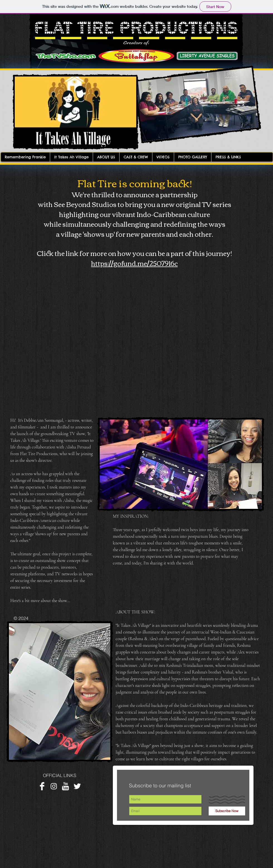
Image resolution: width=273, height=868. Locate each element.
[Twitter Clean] (77, 786)
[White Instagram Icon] (54, 786)
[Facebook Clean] (42, 786)
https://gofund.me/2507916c (134, 263)
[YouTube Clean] (65, 786)
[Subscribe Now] (227, 811)
